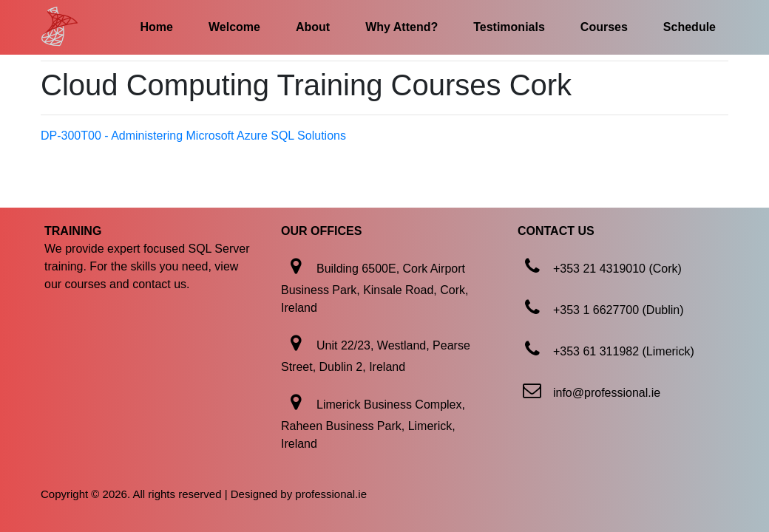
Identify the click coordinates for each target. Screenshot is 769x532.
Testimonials (509, 27)
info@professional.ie (607, 393)
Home (157, 27)
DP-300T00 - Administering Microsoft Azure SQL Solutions (193, 136)
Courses (604, 27)
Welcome (234, 27)
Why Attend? (402, 27)
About (313, 27)
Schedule (690, 27)
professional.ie (331, 494)
